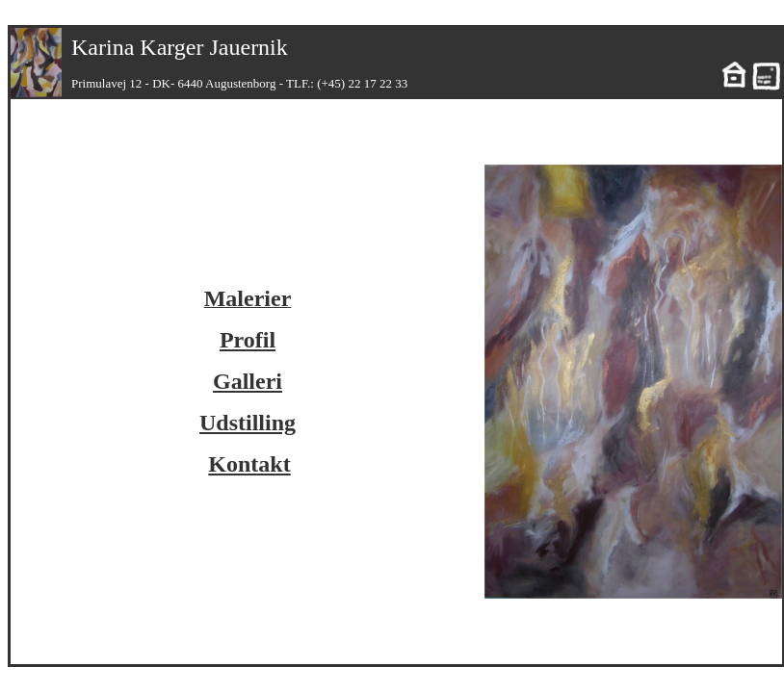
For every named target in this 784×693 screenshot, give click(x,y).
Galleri (248, 381)
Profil (248, 340)
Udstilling (248, 423)
